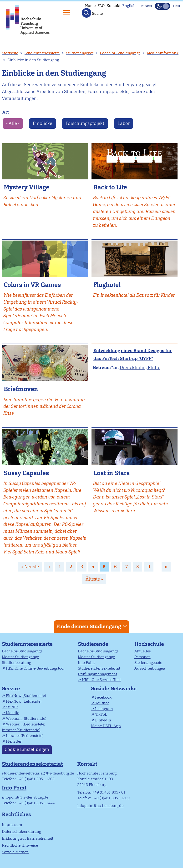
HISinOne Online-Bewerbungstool (35, 668)
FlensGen (14, 741)
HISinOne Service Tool (101, 680)
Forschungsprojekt (85, 123)
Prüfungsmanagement (97, 674)
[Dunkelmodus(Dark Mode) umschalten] (163, 6)
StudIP (12, 707)
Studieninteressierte (42, 53)
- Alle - (13, 123)
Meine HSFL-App (106, 726)
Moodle (13, 713)
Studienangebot (80, 53)
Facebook (103, 697)
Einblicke (42, 123)
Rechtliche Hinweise (20, 845)
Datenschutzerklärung (21, 831)
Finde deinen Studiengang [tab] (92, 626)
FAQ (101, 6)
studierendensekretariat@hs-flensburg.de (38, 773)
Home (90, 6)
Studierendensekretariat (99, 668)
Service (11, 688)
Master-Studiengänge (20, 657)
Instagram (104, 709)
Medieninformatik (163, 53)
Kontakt (113, 6)
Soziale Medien (15, 852)
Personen (142, 657)
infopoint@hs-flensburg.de (25, 797)
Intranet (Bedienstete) (25, 736)
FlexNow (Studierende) (26, 696)
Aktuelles (143, 651)
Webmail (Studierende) (26, 718)
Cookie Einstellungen (27, 749)
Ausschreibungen (150, 668)
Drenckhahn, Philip (140, 367)
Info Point (86, 663)
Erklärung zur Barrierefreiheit (28, 838)
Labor (124, 123)
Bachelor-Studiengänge (120, 53)
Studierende (93, 644)
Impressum (12, 825)
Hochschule (149, 644)
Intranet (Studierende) (21, 730)
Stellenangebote (148, 663)
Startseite (10, 53)
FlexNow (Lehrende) (24, 701)
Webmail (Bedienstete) (26, 724)
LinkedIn (103, 720)
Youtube (102, 703)
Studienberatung (16, 663)
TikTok (101, 714)
